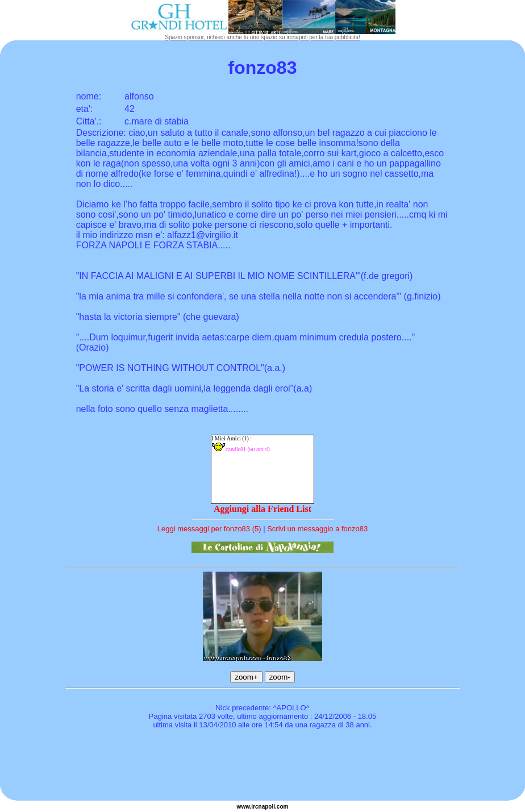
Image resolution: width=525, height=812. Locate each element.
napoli (267, 807)
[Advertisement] (262, 767)
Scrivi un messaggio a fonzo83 (317, 529)
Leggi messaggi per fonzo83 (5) (209, 529)
